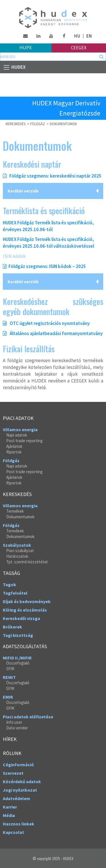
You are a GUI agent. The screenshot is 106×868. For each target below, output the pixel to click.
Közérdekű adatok (22, 781)
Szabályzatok (17, 545)
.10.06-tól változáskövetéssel (63, 246)
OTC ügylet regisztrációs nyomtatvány (46, 323)
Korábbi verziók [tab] (23, 191)
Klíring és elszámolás (25, 610)
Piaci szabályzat (20, 551)
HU (77, 36)
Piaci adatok (18, 418)
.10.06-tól (43, 229)
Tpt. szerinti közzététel (27, 562)
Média (9, 815)
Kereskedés (17, 494)
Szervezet (13, 773)
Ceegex (79, 48)
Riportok (14, 452)
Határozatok (17, 556)
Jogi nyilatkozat (20, 790)
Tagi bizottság (18, 635)
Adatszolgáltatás (25, 646)
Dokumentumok (63, 124)
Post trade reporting (24, 441)
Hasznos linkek (19, 824)
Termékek (15, 511)
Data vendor (17, 728)
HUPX (26, 48)
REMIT (9, 677)
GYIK (10, 669)
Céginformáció (18, 765)
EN (89, 36)
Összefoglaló (18, 663)
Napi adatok (17, 435)
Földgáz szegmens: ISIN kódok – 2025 (47, 266)
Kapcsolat (13, 832)
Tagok (9, 584)
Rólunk (12, 753)
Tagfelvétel (15, 593)
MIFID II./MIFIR (17, 658)
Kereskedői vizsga (21, 618)
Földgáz (11, 460)
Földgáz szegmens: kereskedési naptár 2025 (55, 176)
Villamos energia (20, 429)
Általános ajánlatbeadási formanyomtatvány (53, 333)
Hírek (10, 739)
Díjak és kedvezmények (27, 601)
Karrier (10, 807)
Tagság (11, 573)
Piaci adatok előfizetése (28, 717)
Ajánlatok (14, 446)
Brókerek (12, 627)
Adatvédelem (17, 798)
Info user (14, 722)
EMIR (8, 697)
